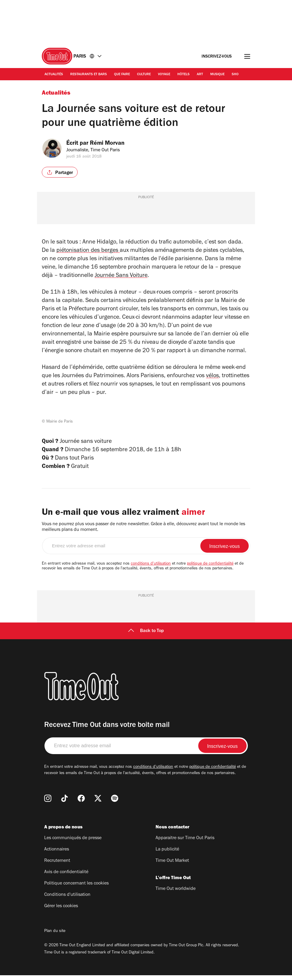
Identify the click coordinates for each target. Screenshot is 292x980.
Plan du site (55, 936)
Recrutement (57, 866)
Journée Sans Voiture (121, 276)
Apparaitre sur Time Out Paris (185, 843)
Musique (217, 75)
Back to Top (146, 636)
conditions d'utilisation (151, 569)
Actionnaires (57, 854)
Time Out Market (172, 866)
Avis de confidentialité (66, 877)
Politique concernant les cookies (76, 888)
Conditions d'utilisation (67, 900)
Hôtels (183, 75)
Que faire (122, 75)
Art (200, 75)
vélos (212, 376)
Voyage (164, 75)
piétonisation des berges (88, 251)
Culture (144, 75)
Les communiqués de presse (73, 843)
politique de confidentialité (210, 569)
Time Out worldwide (176, 894)
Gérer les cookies (61, 911)
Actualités (54, 75)
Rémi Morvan (111, 144)
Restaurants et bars (89, 75)
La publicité (167, 854)
